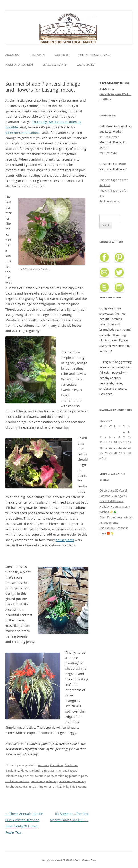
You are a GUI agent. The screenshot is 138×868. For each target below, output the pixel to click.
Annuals (43, 765)
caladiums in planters (19, 776)
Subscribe (62, 55)
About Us (12, 55)
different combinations (22, 133)
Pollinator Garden (19, 65)
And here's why (110, 201)
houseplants (65, 540)
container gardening (44, 781)
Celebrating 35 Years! (113, 490)
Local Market (86, 65)
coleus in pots (44, 776)
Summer (56, 770)
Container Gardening (94, 55)
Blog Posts (37, 55)
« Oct (103, 458)
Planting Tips (41, 770)
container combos (17, 781)
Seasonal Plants (55, 65)
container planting (31, 786)
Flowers (26, 770)
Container (57, 765)
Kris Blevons (78, 786)
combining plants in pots (71, 776)
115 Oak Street (109, 137)
